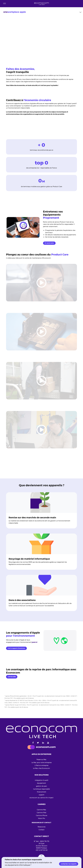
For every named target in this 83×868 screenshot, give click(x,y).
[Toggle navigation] (5, 4)
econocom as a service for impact (41, 798)
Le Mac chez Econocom (41, 768)
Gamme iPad (41, 813)
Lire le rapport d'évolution (16, 648)
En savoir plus (49, 243)
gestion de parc (42, 786)
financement (42, 792)
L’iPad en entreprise (41, 765)
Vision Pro (41, 818)
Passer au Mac (41, 760)
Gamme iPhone (42, 815)
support (42, 795)
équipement (41, 783)
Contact (41, 830)
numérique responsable (41, 789)
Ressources (42, 827)
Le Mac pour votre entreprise (42, 763)
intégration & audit (42, 780)
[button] (41, 855)
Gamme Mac (41, 810)
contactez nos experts (69, 864)
